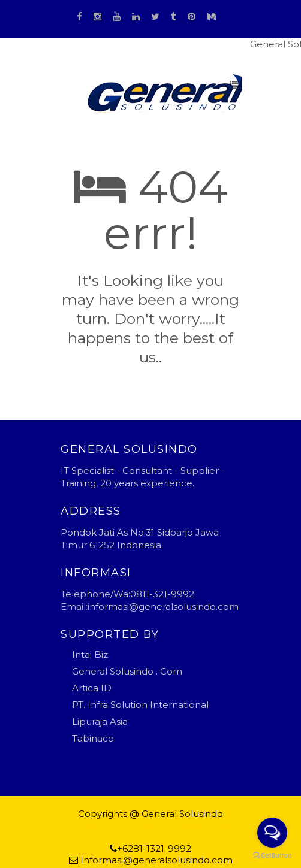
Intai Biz (90, 654)
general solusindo (195, 825)
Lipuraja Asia (100, 722)
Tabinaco (93, 738)
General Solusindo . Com (127, 671)
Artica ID (92, 688)
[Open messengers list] (272, 833)
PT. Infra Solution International (140, 705)
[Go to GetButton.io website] (272, 856)
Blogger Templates (111, 825)
